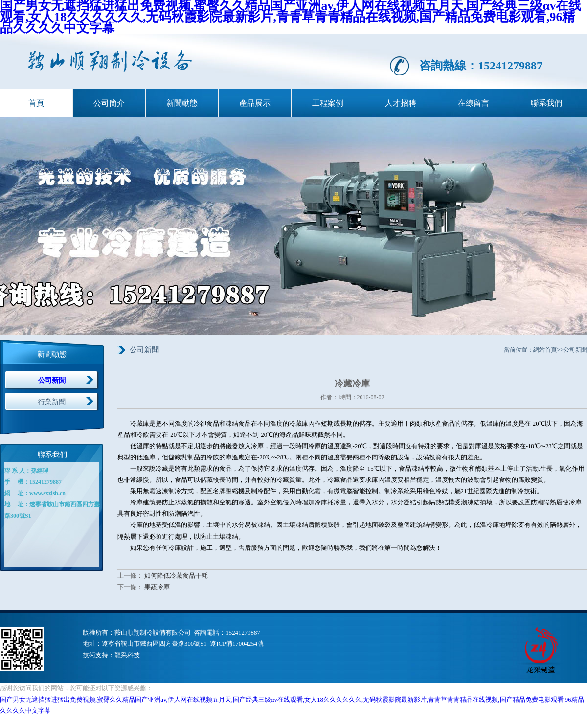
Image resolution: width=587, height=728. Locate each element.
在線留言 (474, 103)
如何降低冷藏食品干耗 (176, 576)
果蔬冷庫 (157, 587)
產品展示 (255, 103)
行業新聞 (52, 402)
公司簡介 (109, 103)
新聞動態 (182, 103)
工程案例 (328, 103)
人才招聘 (401, 103)
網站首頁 (545, 350)
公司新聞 (52, 380)
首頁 (36, 103)
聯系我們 (546, 103)
